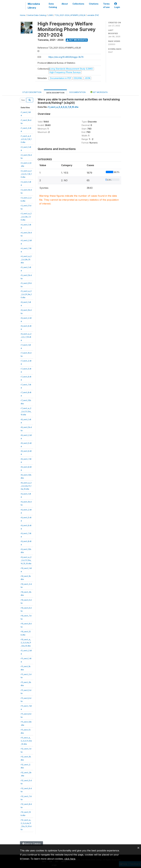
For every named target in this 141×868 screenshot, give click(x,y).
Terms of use (106, 5)
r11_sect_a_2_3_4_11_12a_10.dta (26, 741)
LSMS (50, 15)
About (65, 4)
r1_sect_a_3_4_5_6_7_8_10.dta (26, 139)
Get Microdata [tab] (99, 92)
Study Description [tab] (32, 92)
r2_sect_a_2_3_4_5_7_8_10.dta (26, 174)
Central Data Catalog (37, 15)
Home (23, 15)
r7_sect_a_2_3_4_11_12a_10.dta (26, 411)
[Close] (138, 848)
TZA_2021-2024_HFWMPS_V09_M (70, 15)
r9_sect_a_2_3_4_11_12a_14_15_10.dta (26, 560)
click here (70, 859)
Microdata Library (34, 6)
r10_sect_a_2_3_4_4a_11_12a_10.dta (26, 643)
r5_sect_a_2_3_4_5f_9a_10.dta (26, 294)
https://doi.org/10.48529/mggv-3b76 (66, 57)
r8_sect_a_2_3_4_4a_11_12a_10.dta (26, 486)
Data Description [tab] (55, 93)
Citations (94, 4)
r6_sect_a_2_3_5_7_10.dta (26, 337)
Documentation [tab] (77, 92)
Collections (78, 4)
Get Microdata (77, 40)
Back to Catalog (31, 844)
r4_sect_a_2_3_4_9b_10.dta (26, 259)
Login (117, 6)
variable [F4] (93, 15)
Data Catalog (53, 5)
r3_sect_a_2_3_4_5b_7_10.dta (26, 217)
